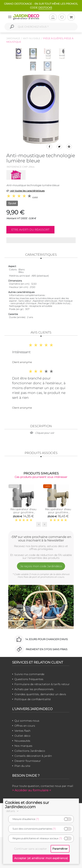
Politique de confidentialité (33, 699)
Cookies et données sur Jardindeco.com (27, 805)
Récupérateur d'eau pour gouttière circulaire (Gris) (23, 512)
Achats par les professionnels (34, 689)
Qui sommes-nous (27, 721)
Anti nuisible (32, 38)
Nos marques (23, 746)
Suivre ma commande (29, 674)
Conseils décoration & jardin (33, 756)
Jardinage (13, 38)
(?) (37, 819)
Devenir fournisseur (28, 761)
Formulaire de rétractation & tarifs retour (42, 684)
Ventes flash (22, 731)
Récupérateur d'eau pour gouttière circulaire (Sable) (58, 512)
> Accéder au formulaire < (32, 790)
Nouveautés (22, 741)
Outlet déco (22, 736)
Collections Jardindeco (30, 751)
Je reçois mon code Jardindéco (41, 566)
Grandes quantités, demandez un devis (40, 694)
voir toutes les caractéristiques (26, 191)
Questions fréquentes (29, 679)
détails (13, 811)
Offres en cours (25, 726)
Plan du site (22, 766)
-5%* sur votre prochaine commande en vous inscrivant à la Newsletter (41, 539)
